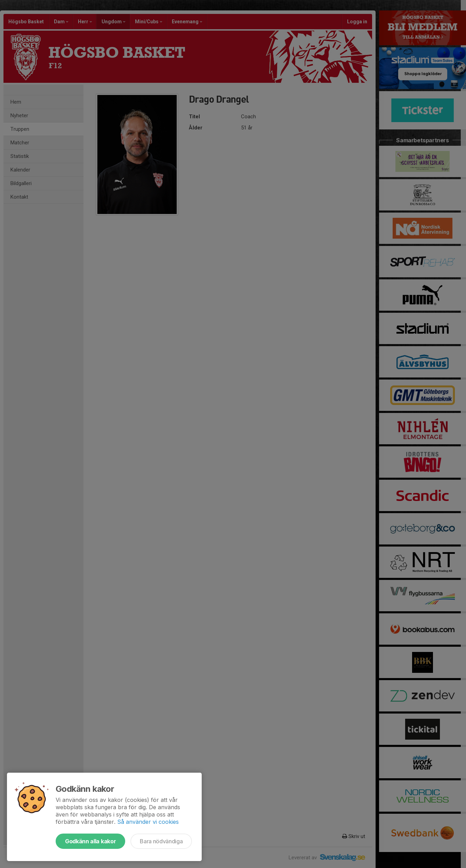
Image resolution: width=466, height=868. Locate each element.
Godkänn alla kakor (90, 841)
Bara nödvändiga (161, 841)
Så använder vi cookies (148, 822)
